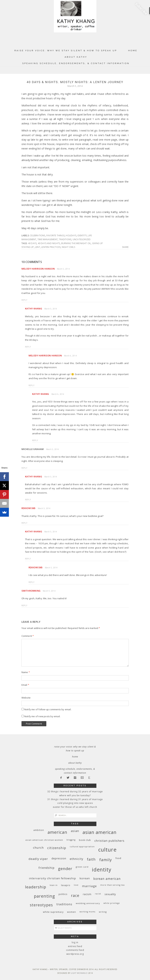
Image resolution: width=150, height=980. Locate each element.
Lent (38, 247)
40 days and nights (49, 243)
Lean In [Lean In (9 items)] (54, 885)
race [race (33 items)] (75, 895)
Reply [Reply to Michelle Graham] (24, 468)
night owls (68, 247)
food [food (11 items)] (118, 858)
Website (26, 698)
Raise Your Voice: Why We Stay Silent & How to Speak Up (66, 51)
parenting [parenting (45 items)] (44, 896)
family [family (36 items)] (106, 860)
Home (133, 51)
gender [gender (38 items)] (65, 869)
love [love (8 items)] (76, 885)
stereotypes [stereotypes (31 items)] (41, 905)
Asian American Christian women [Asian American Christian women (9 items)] (44, 840)
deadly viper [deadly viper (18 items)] (38, 859)
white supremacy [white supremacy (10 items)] (53, 912)
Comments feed (75, 950)
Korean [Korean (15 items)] (85, 878)
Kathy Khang (34, 309)
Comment (28, 636)
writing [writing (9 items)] (103, 912)
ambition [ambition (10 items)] (39, 830)
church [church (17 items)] (38, 848)
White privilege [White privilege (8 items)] (112, 903)
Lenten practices (51, 247)
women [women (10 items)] (72, 912)
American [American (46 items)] (57, 832)
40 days (32, 243)
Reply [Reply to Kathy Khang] (28, 347)
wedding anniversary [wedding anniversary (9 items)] (88, 903)
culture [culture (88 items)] (107, 850)
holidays (71, 235)
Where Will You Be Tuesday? (75, 795)
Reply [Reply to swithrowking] (24, 605)
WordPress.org (75, 954)
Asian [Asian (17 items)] (75, 831)
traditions (65, 239)
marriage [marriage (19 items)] (89, 886)
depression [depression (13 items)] (59, 858)
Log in (75, 942)
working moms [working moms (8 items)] (87, 912)
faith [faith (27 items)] (91, 859)
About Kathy (76, 57)
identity (82, 235)
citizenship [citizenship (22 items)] (57, 848)
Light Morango (79, 973)
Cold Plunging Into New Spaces (75, 803)
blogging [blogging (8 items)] (71, 840)
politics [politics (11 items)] (63, 894)
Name (26, 672)
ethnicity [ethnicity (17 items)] (77, 859)
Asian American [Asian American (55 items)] (99, 832)
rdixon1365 (28, 508)
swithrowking (31, 591)
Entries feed (75, 946)
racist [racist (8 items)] (98, 894)
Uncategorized (82, 239)
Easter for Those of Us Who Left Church (75, 807)
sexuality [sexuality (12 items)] (110, 894)
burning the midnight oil (76, 243)
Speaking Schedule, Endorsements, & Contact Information (76, 63)
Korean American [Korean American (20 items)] (107, 879)
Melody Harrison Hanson (38, 269)
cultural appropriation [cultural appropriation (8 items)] (82, 847)
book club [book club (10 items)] (85, 840)
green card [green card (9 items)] (82, 867)
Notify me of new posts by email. (42, 716)
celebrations (37, 235)
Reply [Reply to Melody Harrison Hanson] (24, 300)
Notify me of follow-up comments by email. (48, 709)
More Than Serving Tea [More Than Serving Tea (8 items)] (112, 885)
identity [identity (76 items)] (102, 870)
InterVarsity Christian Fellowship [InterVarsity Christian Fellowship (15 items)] (52, 878)
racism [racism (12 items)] (87, 894)
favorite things (55, 235)
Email (25, 685)
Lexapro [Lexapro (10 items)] (66, 885)
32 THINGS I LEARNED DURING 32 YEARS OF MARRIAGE (75, 791)
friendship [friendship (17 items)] (47, 868)
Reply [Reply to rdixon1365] (24, 523)
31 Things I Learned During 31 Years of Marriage (75, 799)
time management (48, 239)
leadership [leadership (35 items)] (36, 887)
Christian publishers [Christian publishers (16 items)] (109, 841)
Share (125, 247)
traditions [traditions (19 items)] (64, 904)
